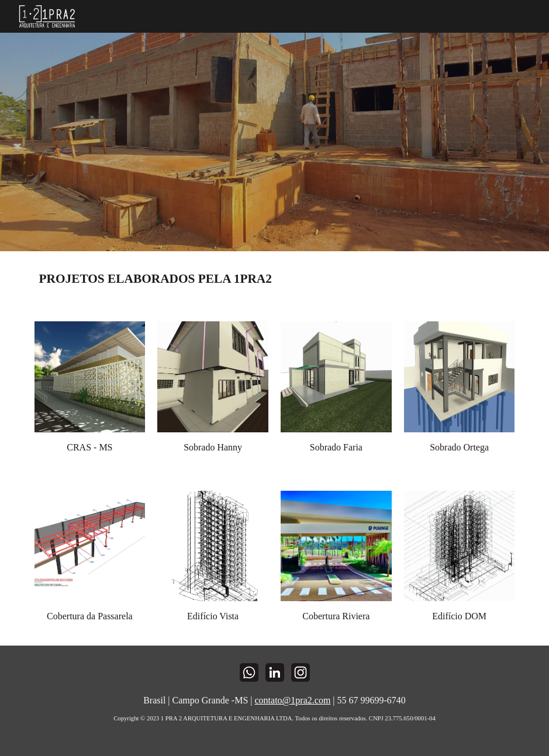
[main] (275, 279)
